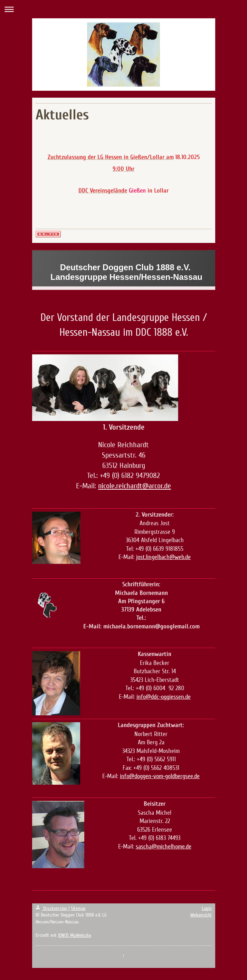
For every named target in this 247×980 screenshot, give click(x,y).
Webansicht (201, 915)
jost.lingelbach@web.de (163, 557)
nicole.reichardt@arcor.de (135, 486)
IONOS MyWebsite (74, 935)
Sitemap (78, 908)
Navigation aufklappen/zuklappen (123, 9)
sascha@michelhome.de (164, 846)
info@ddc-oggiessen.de (164, 697)
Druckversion (52, 908)
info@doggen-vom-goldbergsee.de (160, 776)
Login (207, 908)
